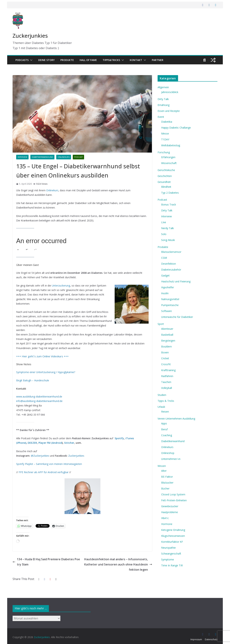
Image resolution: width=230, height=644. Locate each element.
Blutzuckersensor (171, 252)
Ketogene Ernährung (173, 530)
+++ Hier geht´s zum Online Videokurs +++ (42, 356)
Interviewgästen (72, 464)
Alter (164, 471)
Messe (165, 133)
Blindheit (166, 187)
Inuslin (165, 293)
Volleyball (167, 388)
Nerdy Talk (167, 228)
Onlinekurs (64, 157)
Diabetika (167, 122)
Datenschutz (211, 639)
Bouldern (166, 346)
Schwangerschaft (171, 554)
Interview (22, 157)
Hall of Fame (88, 60)
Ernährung (164, 105)
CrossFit (166, 364)
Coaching (167, 435)
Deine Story (46, 60)
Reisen (165, 412)
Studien (162, 395)
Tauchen (166, 382)
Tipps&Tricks (111, 60)
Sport (161, 324)
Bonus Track (169, 204)
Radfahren (167, 376)
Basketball (167, 335)
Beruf (164, 429)
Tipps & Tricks (166, 401)
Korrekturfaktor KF (172, 542)
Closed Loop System (173, 494)
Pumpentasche (170, 305)
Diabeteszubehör (171, 270)
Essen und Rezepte (169, 111)
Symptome (168, 559)
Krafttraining (168, 370)
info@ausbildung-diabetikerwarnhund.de (39, 401)
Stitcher (69, 443)
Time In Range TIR (172, 565)
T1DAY (165, 139)
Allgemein (163, 87)
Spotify (119, 438)
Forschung (164, 152)
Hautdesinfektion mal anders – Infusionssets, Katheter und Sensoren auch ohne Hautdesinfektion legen (118, 564)
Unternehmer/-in (171, 459)
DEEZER (32, 443)
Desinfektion (169, 264)
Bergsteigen (168, 341)
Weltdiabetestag (171, 145)
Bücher (165, 488)
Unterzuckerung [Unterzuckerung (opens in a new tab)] (61, 286)
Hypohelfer (168, 287)
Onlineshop (168, 453)
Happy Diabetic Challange (176, 128)
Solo (164, 234)
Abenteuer (167, 329)
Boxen (165, 352)
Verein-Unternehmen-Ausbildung (176, 419)
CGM (164, 258)
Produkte (67, 60)
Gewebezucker (170, 506)
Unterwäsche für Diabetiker (177, 317)
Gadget (165, 275)
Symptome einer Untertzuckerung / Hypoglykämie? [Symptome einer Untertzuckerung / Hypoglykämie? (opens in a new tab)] (46, 372)
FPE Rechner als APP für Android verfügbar (44, 472)
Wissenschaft (169, 163)
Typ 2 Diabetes (170, 193)
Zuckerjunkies (30, 36)
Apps (164, 423)
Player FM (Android (50, 443)
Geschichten (165, 176)
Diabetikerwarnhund (42, 157)
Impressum (196, 639)
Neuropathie (168, 548)
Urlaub (161, 407)
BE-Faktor (167, 477)
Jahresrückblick (170, 92)
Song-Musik (168, 240)
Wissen (162, 466)
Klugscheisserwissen (173, 536)
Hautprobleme (170, 512)
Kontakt (136, 60)
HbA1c (165, 518)
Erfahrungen (168, 157)
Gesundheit (164, 182)
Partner (158, 60)
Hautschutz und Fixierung (176, 281)
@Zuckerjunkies (40, 456)
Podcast (78, 157)
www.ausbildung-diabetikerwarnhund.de (39, 396)
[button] (31, 60)
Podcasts (22, 60)
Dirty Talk (163, 99)
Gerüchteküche (166, 170)
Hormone (167, 524)
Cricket (165, 358)
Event (161, 117)
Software (166, 311)
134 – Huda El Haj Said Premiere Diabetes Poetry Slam (46, 562)
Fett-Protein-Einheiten (174, 500)
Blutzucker (167, 483)
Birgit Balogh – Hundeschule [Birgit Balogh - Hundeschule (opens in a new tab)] (33, 380)
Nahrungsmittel (170, 299)
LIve (164, 222)
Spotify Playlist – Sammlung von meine (39, 464)
